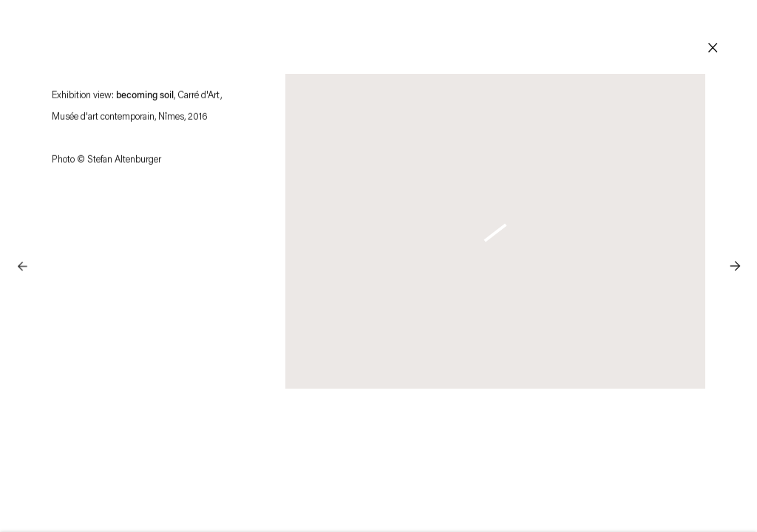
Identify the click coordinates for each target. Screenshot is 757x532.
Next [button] (735, 236)
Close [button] (713, 48)
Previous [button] (22, 236)
